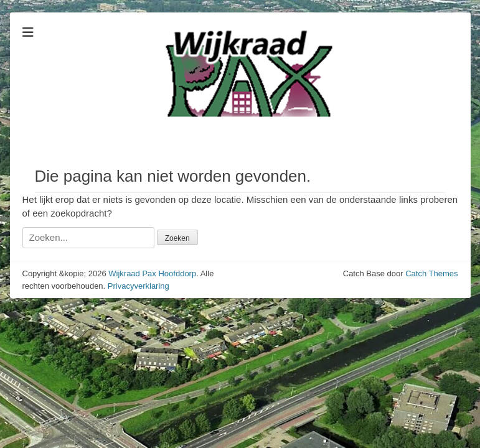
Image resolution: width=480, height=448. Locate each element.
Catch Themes (431, 273)
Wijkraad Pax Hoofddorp (152, 273)
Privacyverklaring (139, 286)
